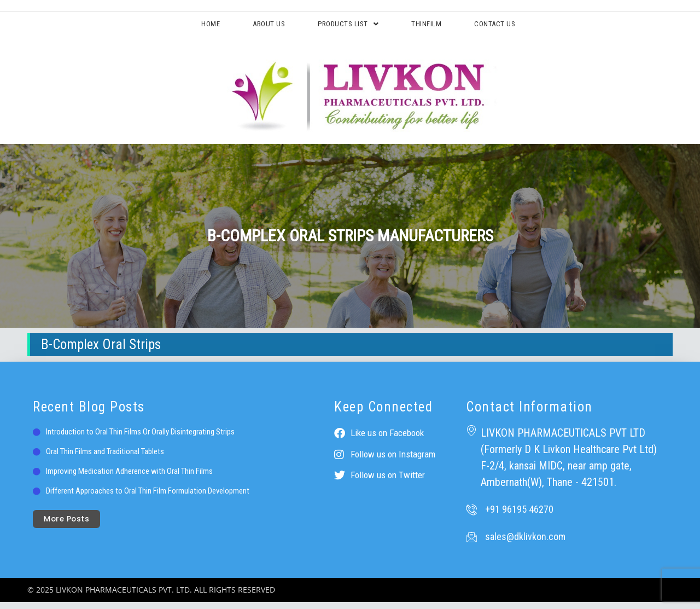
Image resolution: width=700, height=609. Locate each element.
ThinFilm (445, 27)
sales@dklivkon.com (525, 544)
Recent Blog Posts (89, 414)
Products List (346, 27)
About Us (246, 27)
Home (171, 27)
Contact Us (532, 27)
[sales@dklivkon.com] (471, 544)
